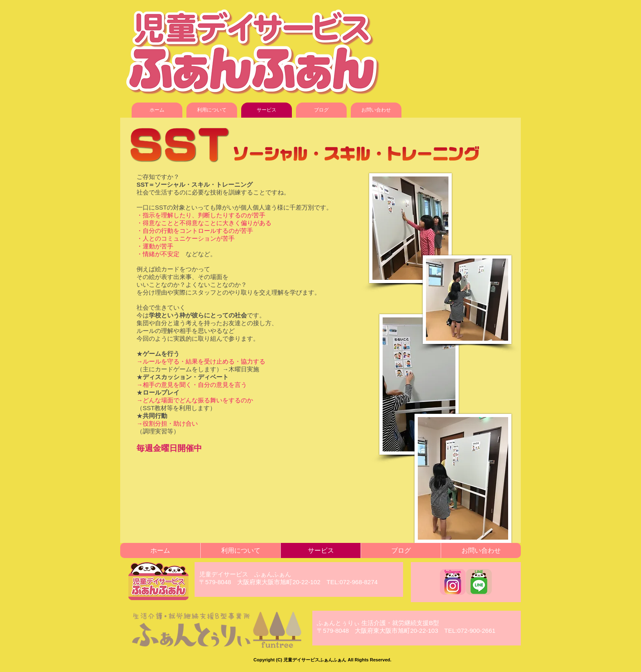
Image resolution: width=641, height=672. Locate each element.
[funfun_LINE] (479, 582)
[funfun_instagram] (453, 582)
